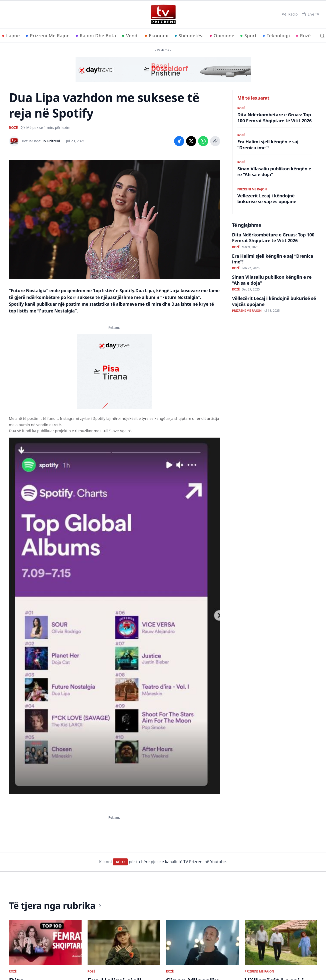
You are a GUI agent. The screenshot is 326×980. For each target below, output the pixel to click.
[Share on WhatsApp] (203, 141)
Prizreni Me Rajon (48, 36)
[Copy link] (215, 141)
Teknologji (276, 36)
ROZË (14, 127)
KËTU (120, 862)
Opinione (222, 36)
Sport (249, 36)
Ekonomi (157, 36)
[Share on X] (191, 141)
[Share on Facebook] (179, 141)
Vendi (130, 36)
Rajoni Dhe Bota (96, 36)
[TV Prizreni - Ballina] (163, 14)
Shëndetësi (189, 36)
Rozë (303, 36)
